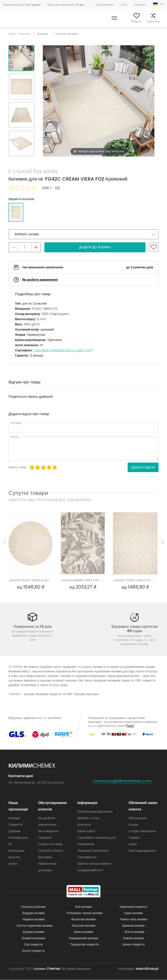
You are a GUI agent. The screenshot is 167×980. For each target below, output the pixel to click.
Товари (134, 838)
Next (17, 162)
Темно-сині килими (134, 920)
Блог (124, 5)
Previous (26, 162)
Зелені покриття (133, 945)
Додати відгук (143, 467)
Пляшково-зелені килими (85, 913)
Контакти (140, 5)
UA (162, 4)
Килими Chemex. (47, 969)
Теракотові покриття (84, 945)
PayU (130, 726)
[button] (83, 234)
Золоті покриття (34, 951)
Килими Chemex (22, 18)
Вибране (128, 21)
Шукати (95, 21)
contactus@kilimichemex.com (122, 781)
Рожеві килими (133, 938)
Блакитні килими (33, 938)
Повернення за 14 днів (33, 626)
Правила (45, 838)
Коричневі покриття (133, 907)
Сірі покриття (33, 945)
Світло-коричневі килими (34, 926)
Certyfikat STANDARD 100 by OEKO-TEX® (63, 350)
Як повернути (48, 831)
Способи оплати (50, 851)
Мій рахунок (111, 21)
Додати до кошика (95, 247)
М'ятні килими (134, 932)
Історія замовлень (142, 831)
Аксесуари (16, 851)
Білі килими (83, 907)
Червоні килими (33, 920)
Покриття (15, 825)
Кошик (160, 21)
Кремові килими (133, 926)
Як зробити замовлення (40, 280)
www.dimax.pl (147, 969)
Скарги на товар (50, 844)
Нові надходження (143, 851)
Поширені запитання (93, 851)
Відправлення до (22, 5)
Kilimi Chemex (19, 34)
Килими (43, 34)
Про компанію (105, 5)
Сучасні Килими (66, 34)
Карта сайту (86, 831)
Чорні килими (133, 913)
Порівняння (145, 21)
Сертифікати (87, 857)
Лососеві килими (83, 926)
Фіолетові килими (83, 920)
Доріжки (14, 831)
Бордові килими (33, 913)
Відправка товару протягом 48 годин (134, 629)
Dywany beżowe (33, 907)
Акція (133, 844)
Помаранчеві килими (83, 938)
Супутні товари (28, 493)
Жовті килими (83, 932)
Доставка (45, 857)
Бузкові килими (33, 932)
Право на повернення (65, 5)
